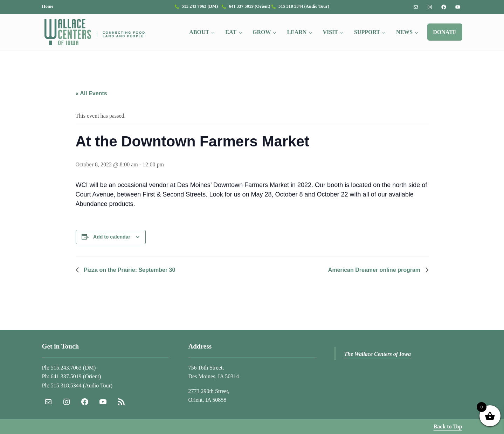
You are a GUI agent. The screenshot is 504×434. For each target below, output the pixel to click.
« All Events (91, 93)
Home (48, 6)
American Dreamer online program (375, 270)
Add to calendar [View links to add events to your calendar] (112, 237)
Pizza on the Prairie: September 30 (129, 270)
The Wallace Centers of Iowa (377, 354)
